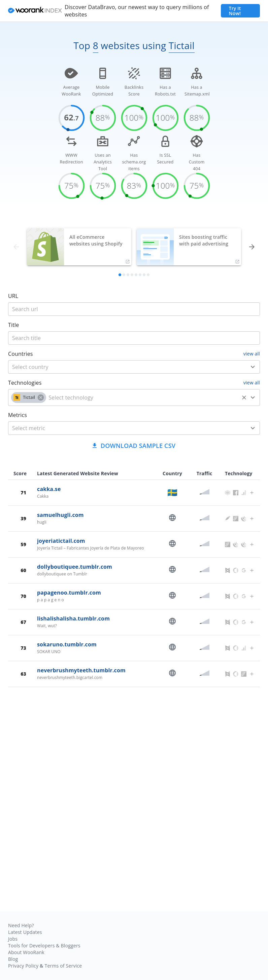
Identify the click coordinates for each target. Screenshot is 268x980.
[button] (29, 398)
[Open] (253, 367)
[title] (134, 309)
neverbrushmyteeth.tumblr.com (81, 670)
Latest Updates (25, 932)
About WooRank (26, 952)
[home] (35, 11)
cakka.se (49, 489)
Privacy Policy (23, 966)
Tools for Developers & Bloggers (44, 946)
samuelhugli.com (60, 515)
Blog (13, 959)
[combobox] (134, 367)
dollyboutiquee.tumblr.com (75, 567)
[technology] (143, 398)
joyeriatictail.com (61, 541)
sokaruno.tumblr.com (67, 644)
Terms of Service (63, 966)
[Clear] (244, 398)
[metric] (124, 428)
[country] (124, 367)
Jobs (13, 939)
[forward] (252, 247)
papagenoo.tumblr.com (69, 593)
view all (252, 354)
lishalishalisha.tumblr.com (73, 618)
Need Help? (21, 925)
